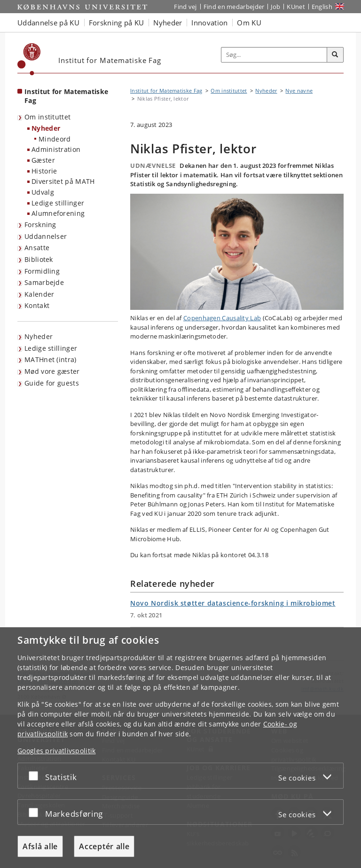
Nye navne (299, 91)
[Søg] (335, 55)
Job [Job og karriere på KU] (275, 7)
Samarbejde (44, 282)
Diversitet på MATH (63, 181)
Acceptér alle (104, 846)
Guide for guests (52, 383)
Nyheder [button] (168, 23)
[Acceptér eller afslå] (36, 776)
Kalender (39, 294)
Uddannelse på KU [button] (48, 23)
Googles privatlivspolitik (57, 751)
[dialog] (180, 748)
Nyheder (46, 128)
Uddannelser (46, 236)
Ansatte (37, 248)
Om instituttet (47, 117)
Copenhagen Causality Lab (222, 318)
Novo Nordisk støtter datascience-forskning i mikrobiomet (233, 603)
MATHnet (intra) (51, 359)
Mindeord (55, 139)
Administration (56, 149)
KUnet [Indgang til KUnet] (296, 7)
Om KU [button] (249, 23)
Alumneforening (58, 213)
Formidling (42, 271)
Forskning (40, 225)
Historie (44, 171)
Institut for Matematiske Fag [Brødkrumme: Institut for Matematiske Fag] (166, 91)
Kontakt (37, 305)
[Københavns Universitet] (29, 59)
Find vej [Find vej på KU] (185, 7)
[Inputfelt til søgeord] (274, 55)
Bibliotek (39, 259)
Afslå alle (40, 846)
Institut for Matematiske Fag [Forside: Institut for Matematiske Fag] (66, 96)
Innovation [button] (209, 23)
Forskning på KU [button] (117, 23)
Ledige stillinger (58, 203)
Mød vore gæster (52, 371)
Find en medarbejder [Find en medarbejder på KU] (234, 7)
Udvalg (43, 192)
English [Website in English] (322, 7)
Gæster (43, 160)
